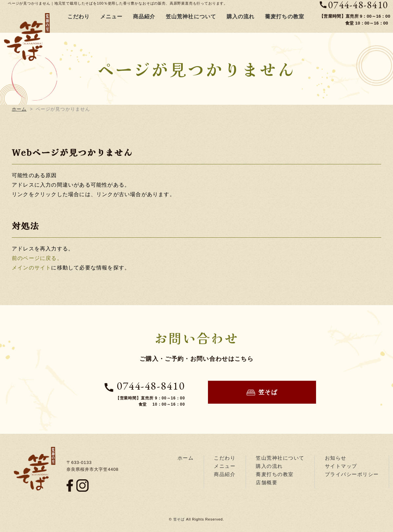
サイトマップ (341, 466)
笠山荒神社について (191, 17)
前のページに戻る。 (37, 258)
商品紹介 (144, 17)
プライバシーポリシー (352, 474)
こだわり (79, 17)
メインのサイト (31, 268)
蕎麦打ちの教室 (285, 17)
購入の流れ (241, 17)
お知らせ (336, 458)
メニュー (112, 17)
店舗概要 (267, 482)
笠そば (262, 393)
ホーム (19, 109)
